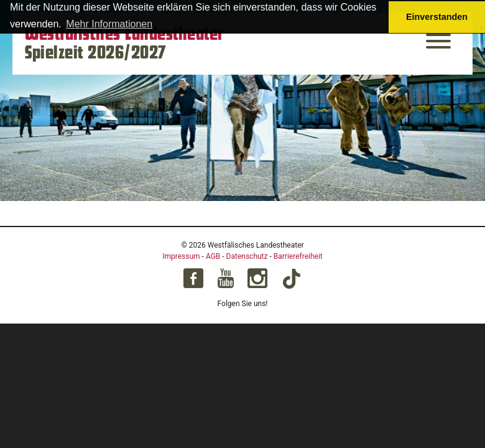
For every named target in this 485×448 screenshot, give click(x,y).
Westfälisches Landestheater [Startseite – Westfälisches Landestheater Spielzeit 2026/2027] (125, 34)
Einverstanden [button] (437, 17)
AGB (213, 256)
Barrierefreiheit (298, 256)
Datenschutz (247, 256)
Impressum (181, 256)
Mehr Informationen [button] (109, 24)
